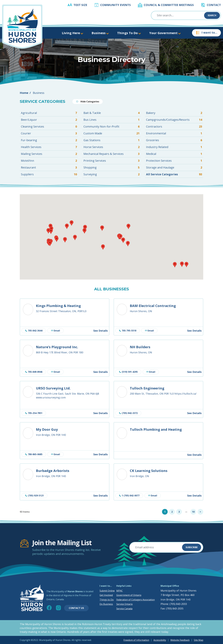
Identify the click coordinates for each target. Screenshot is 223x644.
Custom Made (111, 133)
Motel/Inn (49, 161)
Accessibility (160, 640)
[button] (175, 265)
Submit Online (107, 591)
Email (55, 331)
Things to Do (107, 600)
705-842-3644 (34, 331)
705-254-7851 (34, 413)
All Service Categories (174, 174)
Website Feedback (180, 640)
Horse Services (111, 147)
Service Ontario (125, 604)
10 (193, 512)
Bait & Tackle (111, 113)
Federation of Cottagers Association (136, 600)
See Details (100, 331)
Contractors (174, 127)
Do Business (106, 604)
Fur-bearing (49, 140)
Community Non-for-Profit (111, 127)
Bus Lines (111, 120)
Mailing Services (49, 154)
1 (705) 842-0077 (129, 496)
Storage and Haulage (174, 168)
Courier (49, 133)
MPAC (120, 591)
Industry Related (174, 147)
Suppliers (49, 174)
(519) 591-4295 (128, 372)
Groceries (174, 140)
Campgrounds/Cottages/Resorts (174, 120)
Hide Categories (88, 102)
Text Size (80, 5)
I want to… (206, 33)
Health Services (49, 147)
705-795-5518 (128, 331)
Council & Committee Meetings (169, 5)
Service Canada (124, 609)
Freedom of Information (136, 640)
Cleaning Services (49, 127)
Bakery (174, 113)
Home (24, 93)
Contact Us (76, 608)
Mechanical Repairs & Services (111, 154)
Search (212, 15)
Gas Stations (111, 140)
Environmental (174, 133)
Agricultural (49, 113)
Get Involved (106, 595)
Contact (214, 5)
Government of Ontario (129, 595)
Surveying (111, 174)
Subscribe (192, 547)
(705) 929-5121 (34, 496)
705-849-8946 (34, 372)
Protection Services (174, 161)
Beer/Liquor (49, 120)
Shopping (111, 168)
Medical (174, 154)
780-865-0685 (34, 454)
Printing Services (111, 161)
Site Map (199, 640)
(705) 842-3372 (128, 413)
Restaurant (49, 168)
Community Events (115, 5)
